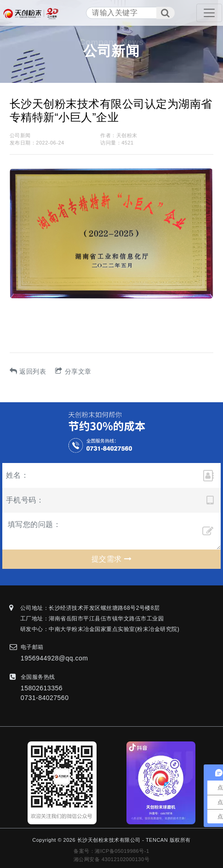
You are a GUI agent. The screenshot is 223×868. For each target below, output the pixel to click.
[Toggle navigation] (209, 13)
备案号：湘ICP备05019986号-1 (111, 851)
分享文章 (73, 371)
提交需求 (111, 559)
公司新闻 (20, 135)
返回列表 (28, 371)
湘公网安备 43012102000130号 (111, 859)
